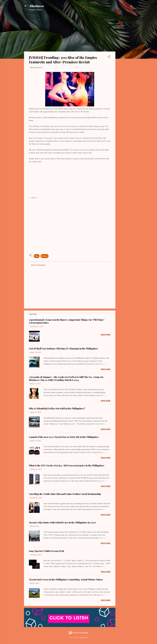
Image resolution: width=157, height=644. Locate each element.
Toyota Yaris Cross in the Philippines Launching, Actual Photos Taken (66, 580)
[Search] (132, 7)
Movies (45, 256)
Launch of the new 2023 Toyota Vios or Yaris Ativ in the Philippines (64, 437)
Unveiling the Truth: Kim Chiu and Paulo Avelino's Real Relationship (65, 494)
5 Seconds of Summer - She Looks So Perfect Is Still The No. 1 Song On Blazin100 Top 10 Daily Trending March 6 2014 (66, 379)
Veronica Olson (84, 638)
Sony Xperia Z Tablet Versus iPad (46, 551)
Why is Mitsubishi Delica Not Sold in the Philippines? (57, 408)
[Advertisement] (125, 52)
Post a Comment (38, 265)
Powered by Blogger (79, 633)
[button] (109, 57)
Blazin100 (37, 6)
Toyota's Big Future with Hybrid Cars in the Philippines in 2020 (62, 523)
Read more (106, 335)
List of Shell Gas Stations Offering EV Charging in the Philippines (63, 349)
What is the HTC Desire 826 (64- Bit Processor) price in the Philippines (67, 466)
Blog (37, 256)
